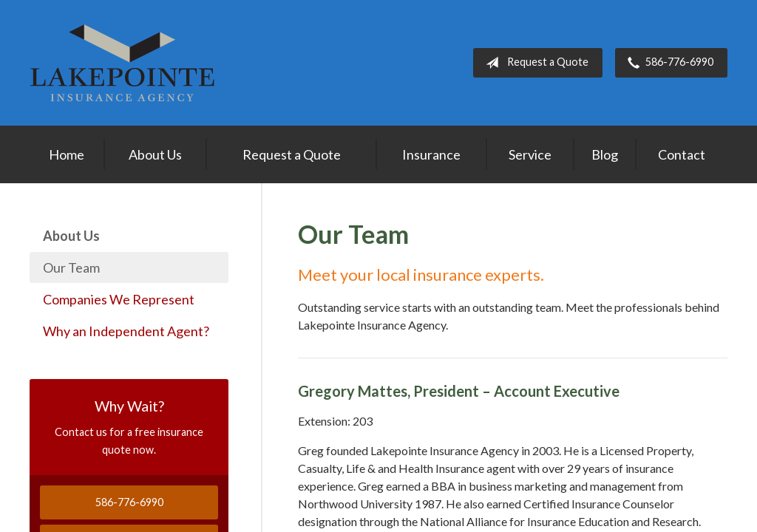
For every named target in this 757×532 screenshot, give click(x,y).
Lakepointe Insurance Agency (122, 63)
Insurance (431, 154)
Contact (682, 154)
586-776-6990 (668, 63)
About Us (155, 154)
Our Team (71, 267)
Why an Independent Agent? (126, 331)
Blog (605, 154)
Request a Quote (534, 63)
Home (67, 154)
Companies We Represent (119, 299)
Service (530, 154)
